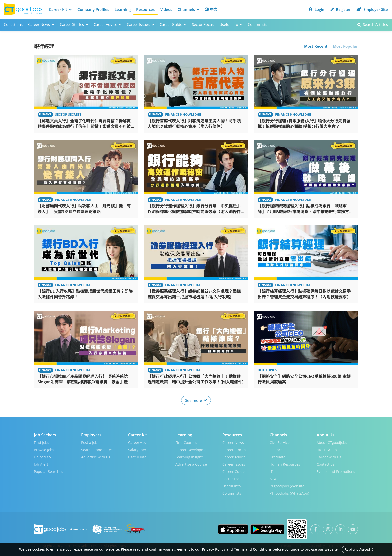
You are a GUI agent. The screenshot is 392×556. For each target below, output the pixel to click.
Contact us (326, 464)
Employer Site (372, 9)
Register (340, 9)
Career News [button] (41, 24)
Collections (13, 24)
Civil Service (280, 443)
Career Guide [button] (173, 24)
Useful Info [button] (231, 24)
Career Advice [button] (108, 24)
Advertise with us (96, 457)
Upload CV (43, 457)
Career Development (193, 450)
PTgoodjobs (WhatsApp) (289, 493)
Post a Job (89, 443)
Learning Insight (189, 457)
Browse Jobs (44, 450)
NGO (274, 479)
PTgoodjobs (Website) (288, 486)
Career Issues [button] (140, 24)
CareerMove (138, 443)
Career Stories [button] (74, 24)
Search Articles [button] (373, 24)
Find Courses (186, 443)
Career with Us (329, 457)
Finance (276, 450)
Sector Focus (203, 24)
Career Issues (234, 464)
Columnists (258, 24)
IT (271, 472)
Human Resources (285, 464)
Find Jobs (42, 443)
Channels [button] (189, 9)
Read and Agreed (357, 549)
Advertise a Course (191, 464)
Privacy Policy (214, 549)
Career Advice (234, 457)
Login (317, 9)
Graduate (278, 457)
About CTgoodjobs (332, 443)
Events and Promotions (336, 472)
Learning (123, 9)
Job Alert (41, 464)
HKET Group (327, 450)
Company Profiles (93, 9)
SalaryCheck (138, 450)
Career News (233, 443)
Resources (145, 9)
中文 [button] (211, 9)
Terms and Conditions (253, 549)
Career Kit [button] (60, 9)
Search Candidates (97, 450)
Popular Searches (49, 472)
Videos (166, 9)
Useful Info (137, 457)
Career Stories (234, 450)
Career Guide (234, 472)
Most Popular (345, 46)
